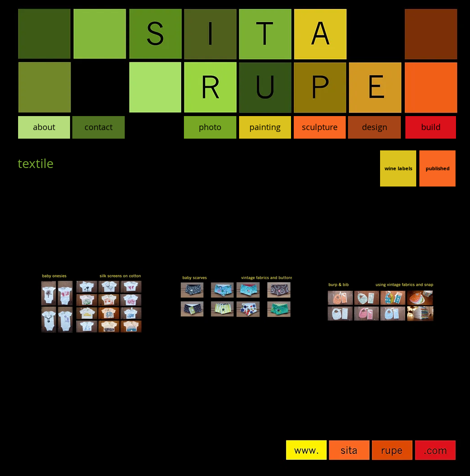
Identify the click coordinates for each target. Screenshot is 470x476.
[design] (374, 127)
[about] (44, 127)
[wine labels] (398, 168)
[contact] (99, 127)
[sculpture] (320, 127)
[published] (437, 168)
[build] (431, 127)
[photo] (210, 127)
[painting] (265, 127)
